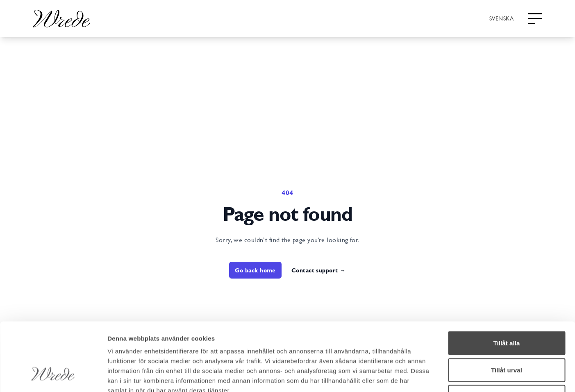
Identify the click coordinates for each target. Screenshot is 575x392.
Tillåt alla (506, 284)
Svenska (501, 18)
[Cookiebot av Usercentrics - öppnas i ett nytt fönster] (53, 376)
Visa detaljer (445, 376)
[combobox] (501, 18)
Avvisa (507, 338)
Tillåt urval (507, 312)
